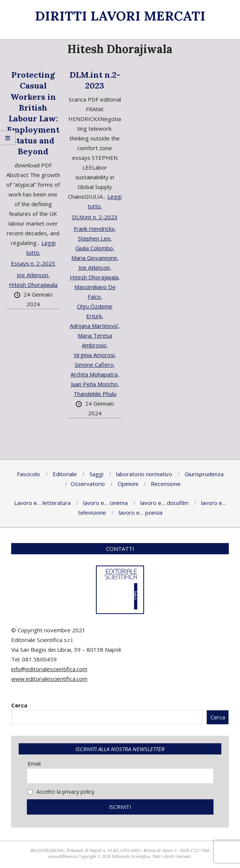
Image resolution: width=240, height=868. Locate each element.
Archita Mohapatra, (95, 374)
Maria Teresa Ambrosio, (95, 340)
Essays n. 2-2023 (33, 263)
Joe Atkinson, (33, 275)
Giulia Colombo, (95, 248)
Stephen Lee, (95, 238)
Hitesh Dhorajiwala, (95, 277)
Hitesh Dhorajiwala (33, 285)
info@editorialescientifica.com (49, 669)
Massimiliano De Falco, (95, 292)
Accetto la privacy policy (61, 792)
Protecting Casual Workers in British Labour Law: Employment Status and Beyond (33, 113)
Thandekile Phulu (95, 394)
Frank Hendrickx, (95, 229)
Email (34, 764)
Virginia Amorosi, (95, 355)
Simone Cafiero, (95, 365)
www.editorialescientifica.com (49, 679)
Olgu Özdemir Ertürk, (95, 311)
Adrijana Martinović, (95, 326)
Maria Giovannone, (95, 258)
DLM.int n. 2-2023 (95, 217)
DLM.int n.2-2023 (95, 80)
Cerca (19, 705)
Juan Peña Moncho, (95, 384)
